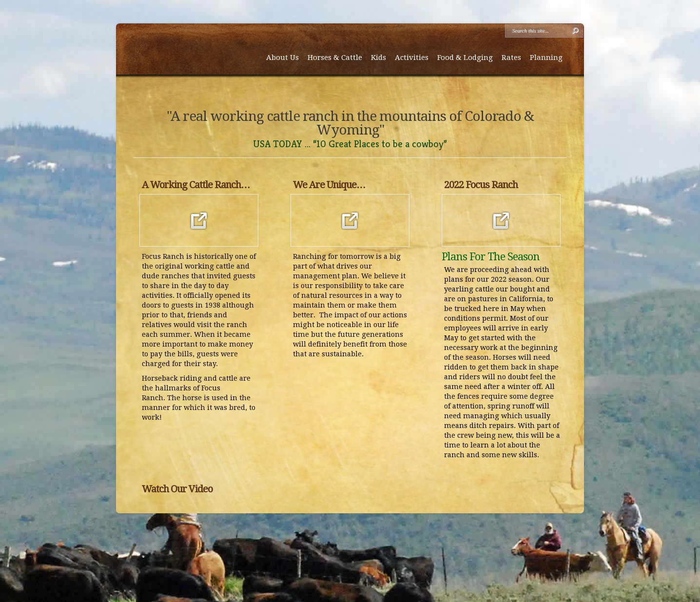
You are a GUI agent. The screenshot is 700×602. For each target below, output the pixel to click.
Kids (379, 58)
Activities (412, 58)
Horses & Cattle (335, 58)
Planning (546, 58)
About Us (282, 58)
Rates (511, 58)
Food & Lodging (465, 58)
